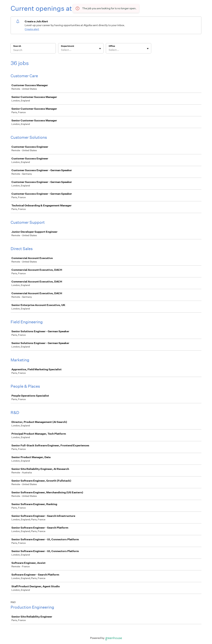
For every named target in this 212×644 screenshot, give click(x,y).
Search (17, 46)
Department (67, 46)
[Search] (33, 50)
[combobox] (61, 50)
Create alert (32, 29)
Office (112, 46)
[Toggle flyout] (100, 49)
